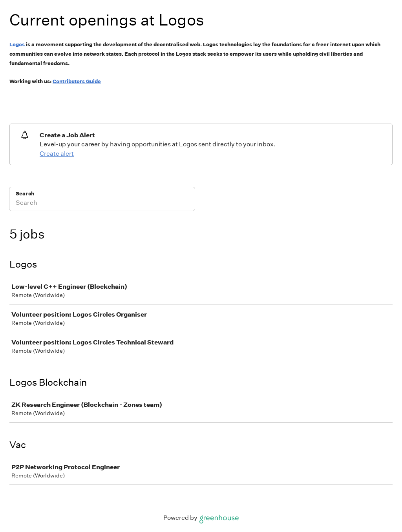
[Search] (102, 204)
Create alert (57, 154)
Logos (17, 45)
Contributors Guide (77, 81)
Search (25, 194)
